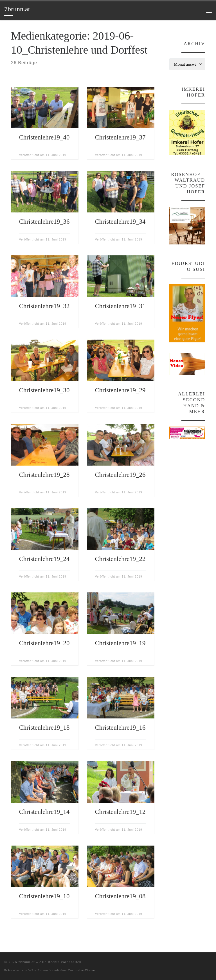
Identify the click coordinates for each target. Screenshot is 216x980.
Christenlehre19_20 (44, 643)
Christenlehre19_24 (44, 559)
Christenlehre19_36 (44, 222)
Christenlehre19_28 (44, 475)
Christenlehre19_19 (120, 643)
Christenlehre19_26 (120, 475)
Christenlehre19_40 (44, 137)
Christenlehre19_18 (44, 728)
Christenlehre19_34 (120, 222)
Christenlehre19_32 (44, 306)
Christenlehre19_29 (120, 390)
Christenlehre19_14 (44, 812)
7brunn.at (27, 962)
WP (31, 970)
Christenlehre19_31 (120, 306)
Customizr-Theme (81, 970)
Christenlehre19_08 (120, 896)
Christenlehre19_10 (44, 896)
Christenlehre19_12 (120, 812)
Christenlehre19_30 (44, 390)
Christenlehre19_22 (120, 559)
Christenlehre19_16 (120, 728)
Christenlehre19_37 (120, 137)
